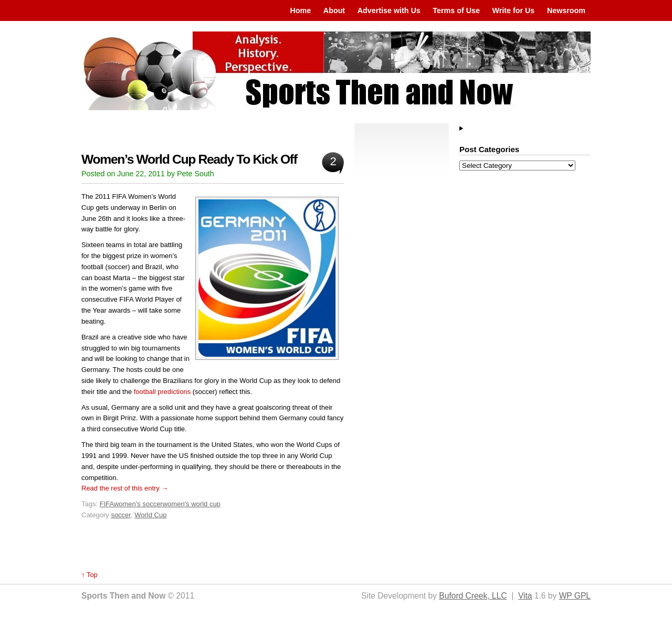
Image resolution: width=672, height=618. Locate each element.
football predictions (162, 392)
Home (300, 10)
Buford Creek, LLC (473, 596)
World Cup (150, 515)
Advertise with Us (389, 10)
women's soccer (138, 504)
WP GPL (575, 596)
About (334, 10)
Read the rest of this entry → (125, 488)
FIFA (107, 504)
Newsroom (566, 10)
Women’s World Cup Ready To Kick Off (189, 159)
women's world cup (192, 504)
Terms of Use (456, 10)
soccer (121, 515)
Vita (525, 596)
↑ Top (90, 575)
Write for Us (514, 10)
